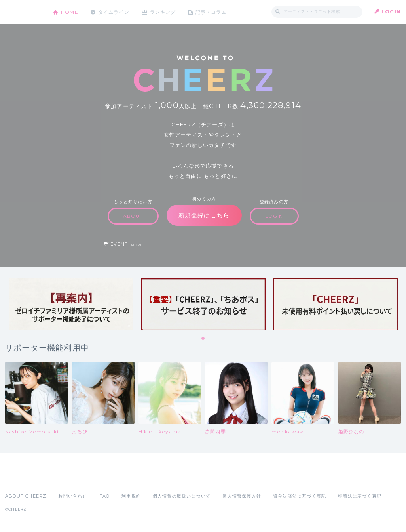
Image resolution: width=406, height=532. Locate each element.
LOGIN (391, 12)
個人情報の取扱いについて (182, 496)
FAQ (105, 496)
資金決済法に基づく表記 (300, 496)
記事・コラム (212, 12)
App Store (23, 479)
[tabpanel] (71, 304)
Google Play (65, 479)
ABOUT (133, 216)
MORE (137, 245)
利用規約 (131, 496)
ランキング (164, 12)
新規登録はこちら (204, 215)
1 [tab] (203, 339)
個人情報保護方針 (242, 496)
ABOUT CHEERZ (26, 496)
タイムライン (114, 12)
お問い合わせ (73, 496)
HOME (70, 12)
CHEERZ (23, 12)
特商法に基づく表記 (360, 496)
